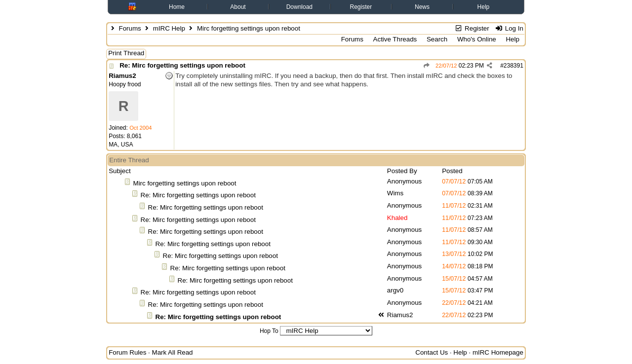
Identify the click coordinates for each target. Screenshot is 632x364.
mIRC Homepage (498, 352)
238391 (513, 66)
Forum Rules (127, 352)
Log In (509, 28)
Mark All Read (173, 352)
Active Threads (395, 39)
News (422, 7)
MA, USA (121, 145)
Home (177, 7)
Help (484, 7)
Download (299, 7)
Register (361, 7)
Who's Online (477, 39)
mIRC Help (169, 28)
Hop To (269, 331)
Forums (130, 28)
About (238, 7)
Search (437, 39)
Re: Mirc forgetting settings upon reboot (182, 65)
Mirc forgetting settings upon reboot (185, 183)
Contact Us (432, 352)
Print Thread (126, 53)
